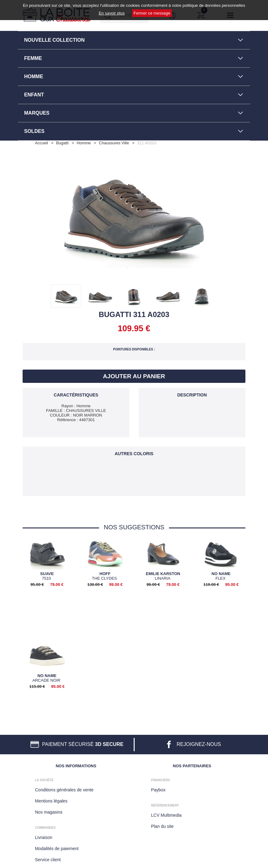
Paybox (158, 789)
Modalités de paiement (57, 847)
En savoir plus (112, 13)
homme (84, 143)
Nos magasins (49, 811)
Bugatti (62, 143)
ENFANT (34, 95)
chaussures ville (114, 143)
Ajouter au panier (134, 376)
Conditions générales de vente (64, 789)
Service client (48, 858)
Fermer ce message (152, 13)
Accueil (41, 143)
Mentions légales (51, 800)
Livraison (44, 836)
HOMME (34, 76)
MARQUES (37, 113)
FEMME (33, 58)
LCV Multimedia (166, 814)
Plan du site (162, 825)
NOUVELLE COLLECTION (54, 40)
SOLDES (34, 131)
